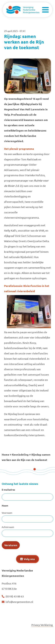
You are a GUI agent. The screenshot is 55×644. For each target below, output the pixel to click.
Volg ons (29, 559)
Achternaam (8, 527)
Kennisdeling (20, 454)
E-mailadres (8, 490)
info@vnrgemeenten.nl (19, 602)
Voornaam (7, 513)
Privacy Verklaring (42, 625)
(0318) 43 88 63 (15, 596)
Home (5, 454)
